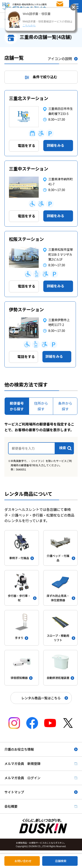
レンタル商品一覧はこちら (41, 698)
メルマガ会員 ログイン (22, 778)
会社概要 (11, 806)
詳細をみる (56, 145)
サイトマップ (14, 792)
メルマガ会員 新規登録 (22, 763)
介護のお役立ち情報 (19, 749)
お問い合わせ (23, 861)
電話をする (26, 145)
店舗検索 (61, 861)
